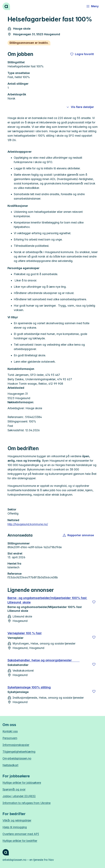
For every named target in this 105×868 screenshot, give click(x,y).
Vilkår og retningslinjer (17, 820)
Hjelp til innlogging (15, 827)
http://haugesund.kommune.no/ (28, 524)
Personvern (10, 738)
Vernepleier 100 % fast (25, 633)
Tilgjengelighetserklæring (19, 752)
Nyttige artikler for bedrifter (20, 841)
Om (17, 758)
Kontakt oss (10, 731)
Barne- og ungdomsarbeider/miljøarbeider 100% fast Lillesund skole (47, 600)
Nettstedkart (10, 765)
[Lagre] (94, 602)
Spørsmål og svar (14, 789)
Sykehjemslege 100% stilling (29, 687)
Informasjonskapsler (16, 745)
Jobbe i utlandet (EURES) (19, 796)
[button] (78, 535)
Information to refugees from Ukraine (27, 803)
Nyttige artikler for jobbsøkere (22, 783)
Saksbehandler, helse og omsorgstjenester (44, 660)
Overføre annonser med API (21, 834)
